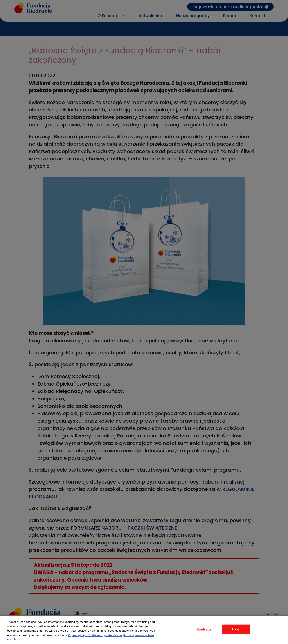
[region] (144, 630)
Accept (236, 629)
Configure (204, 629)
